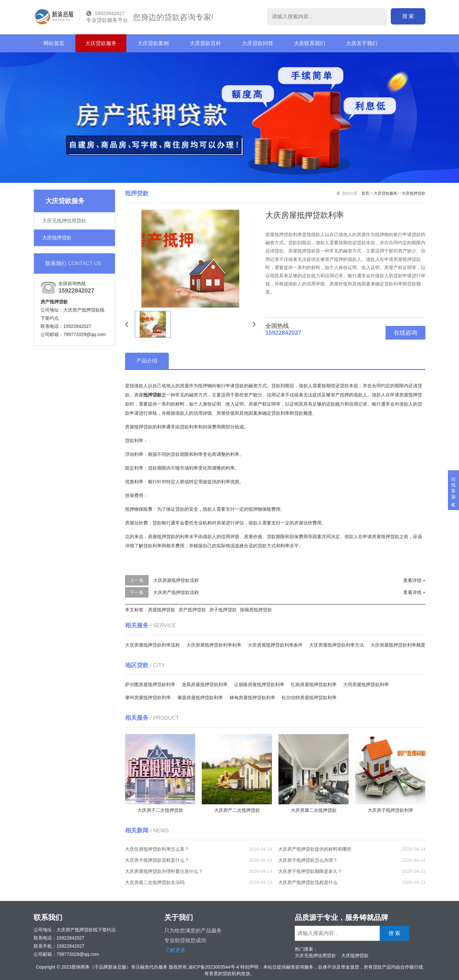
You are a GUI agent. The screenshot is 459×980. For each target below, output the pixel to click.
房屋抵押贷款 (162, 610)
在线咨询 (405, 333)
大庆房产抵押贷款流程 (176, 592)
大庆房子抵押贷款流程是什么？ (157, 860)
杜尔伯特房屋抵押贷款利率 (309, 698)
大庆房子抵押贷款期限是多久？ (310, 871)
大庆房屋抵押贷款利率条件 (275, 645)
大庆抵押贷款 (57, 238)
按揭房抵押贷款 (256, 610)
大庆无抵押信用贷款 (64, 221)
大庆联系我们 (309, 43)
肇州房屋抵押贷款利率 (148, 698)
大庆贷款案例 (153, 43)
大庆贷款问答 (258, 43)
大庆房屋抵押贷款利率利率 (214, 645)
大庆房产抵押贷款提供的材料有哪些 (315, 849)
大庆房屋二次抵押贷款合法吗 (155, 882)
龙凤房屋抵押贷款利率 (205, 684)
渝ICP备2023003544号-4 (214, 967)
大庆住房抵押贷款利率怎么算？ (157, 849)
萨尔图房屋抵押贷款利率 (150, 684)
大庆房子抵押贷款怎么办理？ (308, 860)
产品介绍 (147, 361)
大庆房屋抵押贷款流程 (176, 580)
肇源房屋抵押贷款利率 (200, 698)
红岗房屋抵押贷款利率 (314, 684)
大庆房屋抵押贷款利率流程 (152, 645)
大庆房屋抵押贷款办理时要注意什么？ (164, 871)
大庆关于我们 (362, 43)
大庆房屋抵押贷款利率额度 (398, 645)
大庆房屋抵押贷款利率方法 (337, 645)
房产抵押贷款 (192, 610)
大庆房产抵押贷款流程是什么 (308, 882)
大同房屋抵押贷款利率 (366, 684)
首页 (365, 193)
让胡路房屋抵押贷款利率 (259, 684)
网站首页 (54, 43)
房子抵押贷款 (223, 610)
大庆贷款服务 (101, 43)
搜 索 (413, 16)
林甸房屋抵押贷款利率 (252, 698)
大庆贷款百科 (205, 43)
